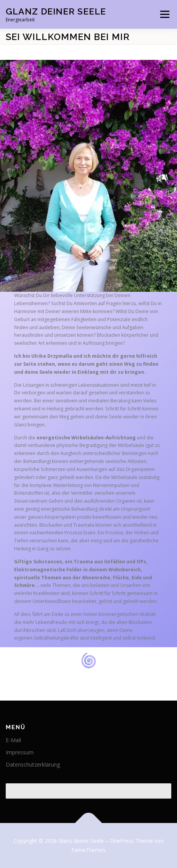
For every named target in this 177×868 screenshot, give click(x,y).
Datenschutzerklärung (33, 764)
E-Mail (13, 740)
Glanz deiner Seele (56, 11)
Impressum (20, 752)
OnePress (122, 841)
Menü (164, 14)
